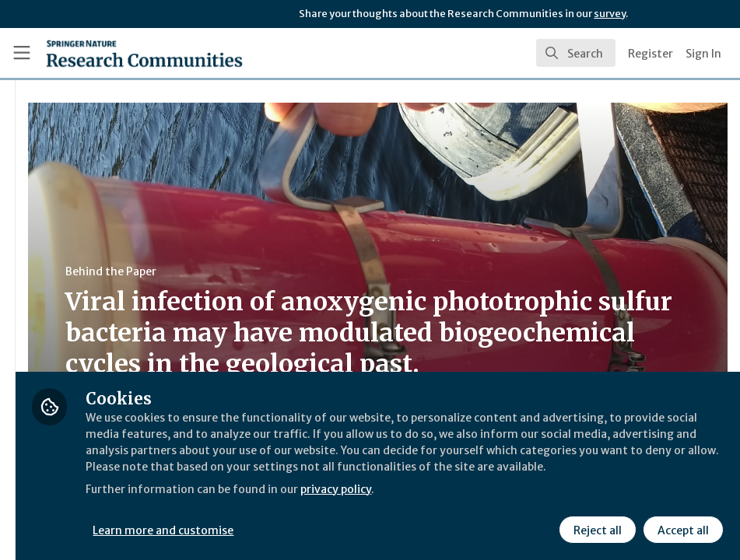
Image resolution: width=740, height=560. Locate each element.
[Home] (144, 53)
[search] (576, 53)
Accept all (681, 528)
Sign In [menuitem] (703, 54)
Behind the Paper (295, 271)
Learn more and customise (349, 528)
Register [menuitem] (651, 54)
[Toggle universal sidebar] (22, 53)
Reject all (595, 528)
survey (610, 14)
